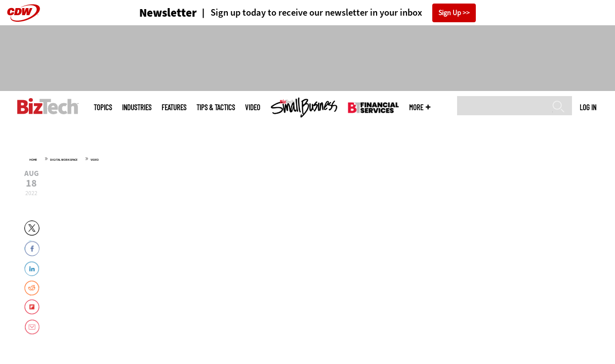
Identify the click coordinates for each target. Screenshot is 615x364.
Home (33, 160)
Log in (588, 107)
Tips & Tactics (216, 107)
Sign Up (450, 13)
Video (253, 107)
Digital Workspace (64, 160)
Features (174, 107)
